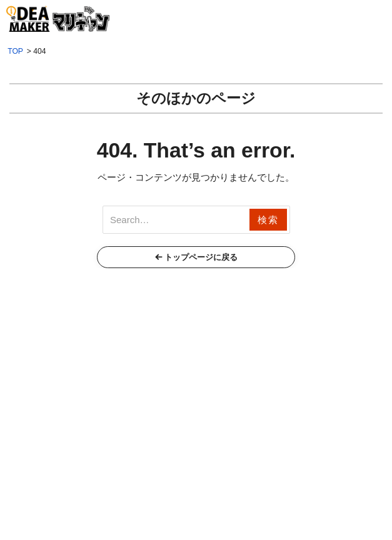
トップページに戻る (201, 257)
